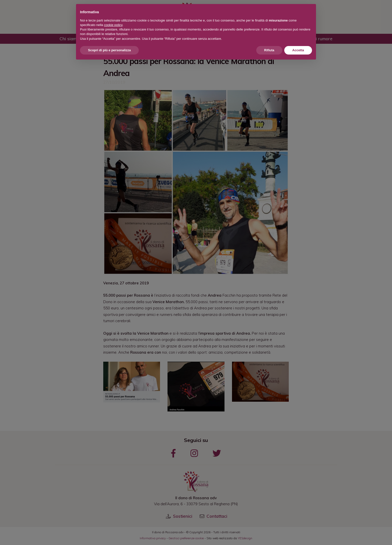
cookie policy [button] (113, 25)
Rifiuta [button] (269, 50)
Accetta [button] (298, 50)
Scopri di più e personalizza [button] (109, 50)
